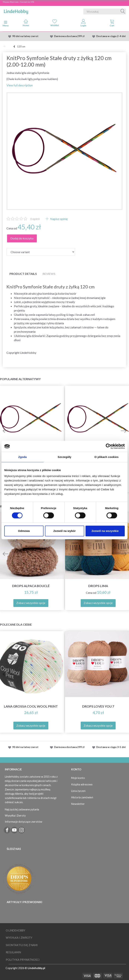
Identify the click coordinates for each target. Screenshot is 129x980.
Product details (23, 274)
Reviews (49, 274)
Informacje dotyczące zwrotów (24, 822)
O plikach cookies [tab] (106, 457)
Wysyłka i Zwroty (15, 816)
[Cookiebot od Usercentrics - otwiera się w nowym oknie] (108, 446)
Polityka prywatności (23, 960)
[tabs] (112, 24)
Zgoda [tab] (22, 457)
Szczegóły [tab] (64, 457)
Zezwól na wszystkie (105, 531)
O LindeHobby (16, 930)
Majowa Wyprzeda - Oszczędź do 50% (18, 2)
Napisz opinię (59, 219)
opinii (35, 219)
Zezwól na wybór (64, 531)
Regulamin (13, 952)
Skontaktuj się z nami (22, 945)
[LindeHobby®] (16, 11)
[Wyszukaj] (123, 11)
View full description (20, 85)
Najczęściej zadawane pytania (22, 809)
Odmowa (24, 531)
